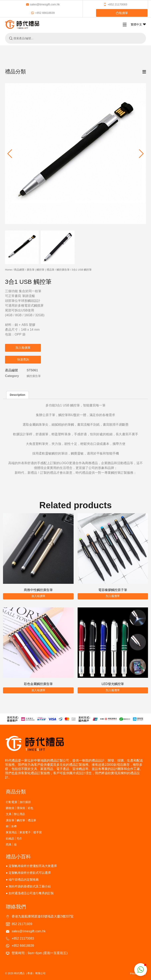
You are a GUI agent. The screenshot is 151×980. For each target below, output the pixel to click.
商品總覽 (19, 270)
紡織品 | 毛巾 (14, 838)
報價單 (122, 13)
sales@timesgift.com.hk (43, 4)
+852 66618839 (43, 13)
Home (8, 270)
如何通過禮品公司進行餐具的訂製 (31, 893)
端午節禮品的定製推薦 (24, 879)
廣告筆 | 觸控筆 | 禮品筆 (41, 270)
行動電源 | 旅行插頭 (18, 802)
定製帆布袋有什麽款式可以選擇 (30, 873)
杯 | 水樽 (11, 826)
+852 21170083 (115, 4)
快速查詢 (23, 359)
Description (18, 395)
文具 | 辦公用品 (15, 814)
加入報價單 (23, 348)
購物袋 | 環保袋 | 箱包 (20, 808)
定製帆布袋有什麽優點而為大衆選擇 (33, 866)
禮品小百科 (18, 857)
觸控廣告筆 (63, 270)
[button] (141, 154)
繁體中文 (138, 24)
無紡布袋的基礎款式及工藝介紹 (30, 886)
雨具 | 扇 (11, 844)
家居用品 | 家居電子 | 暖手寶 (24, 832)
